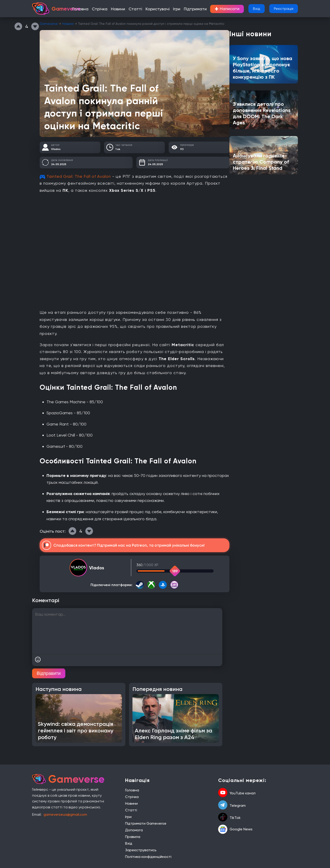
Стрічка (109, 9)
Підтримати (196, 9)
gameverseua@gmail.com (65, 814)
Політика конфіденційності (148, 857)
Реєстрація (284, 9)
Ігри (179, 9)
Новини (126, 9)
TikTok (229, 817)
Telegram (232, 805)
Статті (142, 9)
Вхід (257, 9)
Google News (235, 829)
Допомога (134, 830)
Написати (225, 9)
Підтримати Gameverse (146, 823)
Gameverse (49, 24)
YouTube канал (237, 793)
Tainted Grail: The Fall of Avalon (80, 176)
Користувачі (162, 9)
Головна (92, 9)
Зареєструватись (141, 850)
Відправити (49, 673)
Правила (133, 837)
